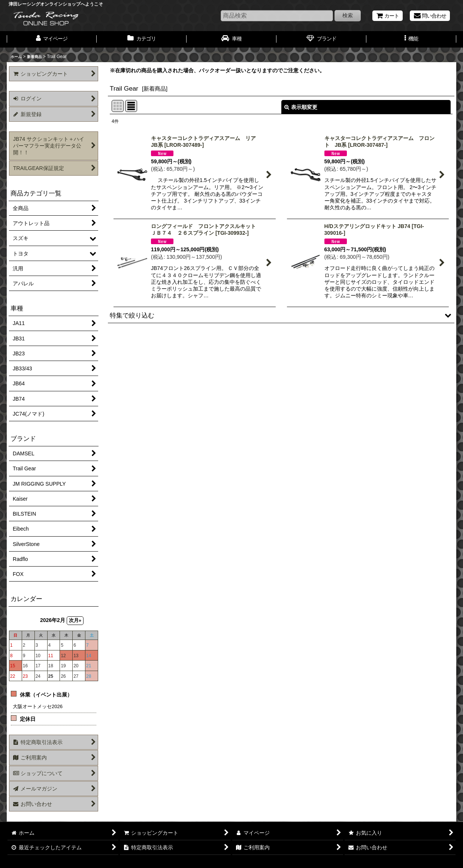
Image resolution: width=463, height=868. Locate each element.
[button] (411, 39)
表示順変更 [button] (301, 107)
